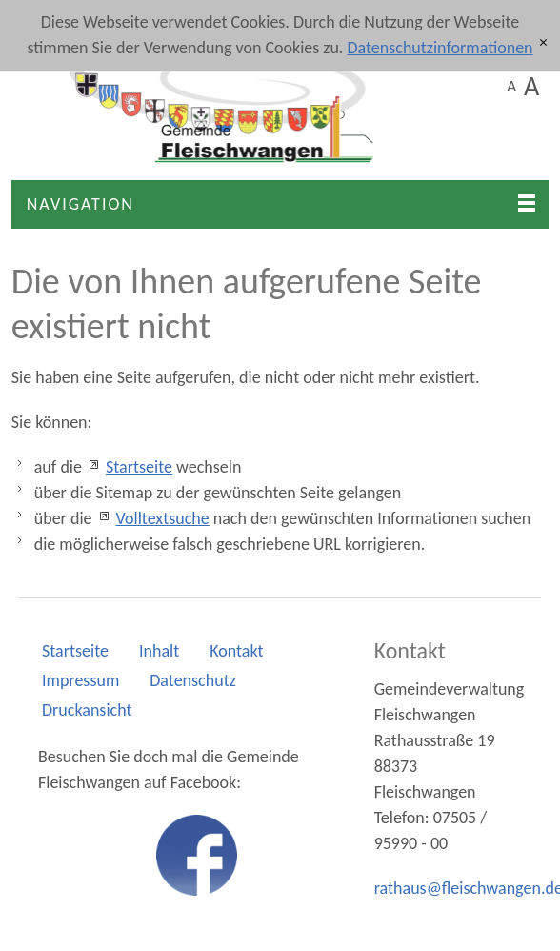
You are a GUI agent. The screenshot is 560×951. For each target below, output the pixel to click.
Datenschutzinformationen (440, 48)
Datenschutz (192, 680)
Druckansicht (87, 710)
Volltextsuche (163, 518)
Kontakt (236, 651)
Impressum (80, 680)
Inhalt (159, 651)
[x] (543, 43)
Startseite (139, 467)
